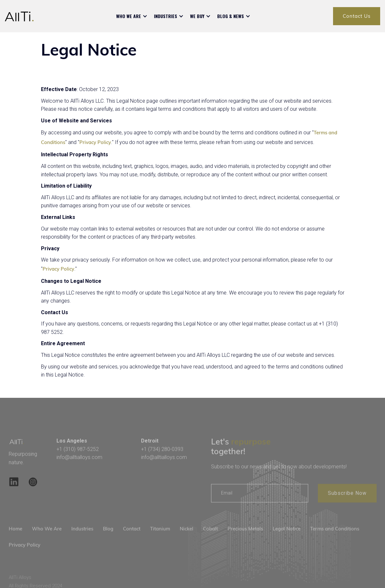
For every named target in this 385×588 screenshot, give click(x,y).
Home (15, 538)
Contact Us (357, 16)
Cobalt (210, 538)
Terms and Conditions (335, 538)
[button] (132, 16)
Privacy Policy (95, 142)
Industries (82, 538)
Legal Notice (287, 538)
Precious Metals (245, 538)
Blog (108, 538)
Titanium (160, 538)
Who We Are (47, 538)
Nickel (187, 538)
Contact (132, 538)
